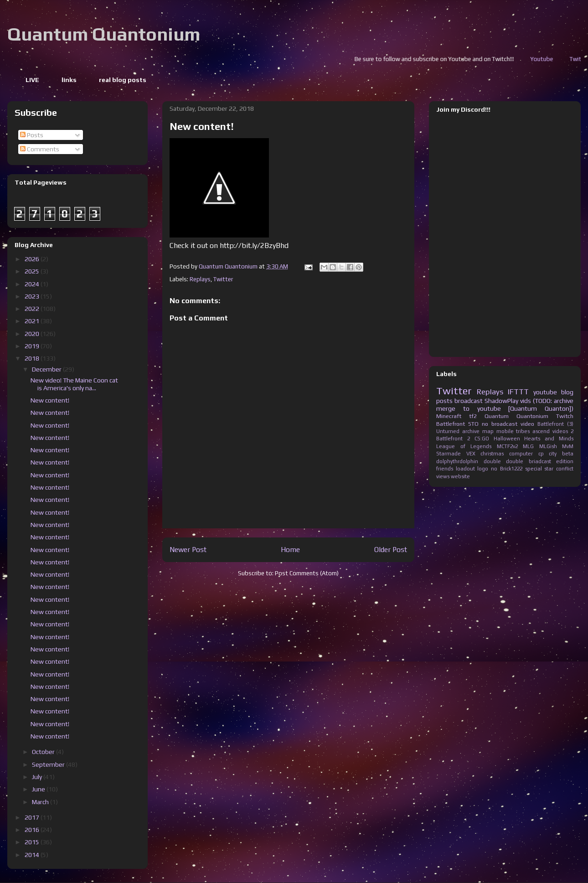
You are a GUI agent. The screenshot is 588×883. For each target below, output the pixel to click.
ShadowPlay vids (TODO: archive (529, 401)
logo (483, 469)
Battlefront (451, 424)
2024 (33, 284)
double (492, 461)
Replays (200, 279)
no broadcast (500, 424)
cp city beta (556, 454)
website (460, 476)
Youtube (568, 59)
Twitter (223, 279)
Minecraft (449, 416)
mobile (505, 431)
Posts (32, 135)
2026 (33, 259)
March (41, 802)
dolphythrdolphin (457, 461)
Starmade (449, 454)
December (47, 369)
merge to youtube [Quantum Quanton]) (505, 408)
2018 (33, 358)
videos (560, 431)
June (39, 789)
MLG (528, 446)
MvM (568, 446)
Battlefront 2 (453, 439)
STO (473, 424)
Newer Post (188, 549)
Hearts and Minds (549, 439)
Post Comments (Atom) (307, 573)
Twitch (565, 416)
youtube (545, 392)
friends (445, 469)
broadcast (469, 401)
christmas (492, 454)
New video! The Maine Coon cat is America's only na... (74, 384)
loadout (465, 469)
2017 (33, 817)
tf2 (473, 416)
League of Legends (464, 446)
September (49, 764)
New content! (50, 400)
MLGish (548, 446)
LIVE (32, 80)
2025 (33, 271)
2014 (33, 855)
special (534, 469)
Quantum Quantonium (104, 34)
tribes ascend (533, 431)
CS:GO (482, 439)
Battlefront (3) (555, 424)
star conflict (559, 469)
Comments (40, 149)
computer (521, 454)
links (69, 80)
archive (471, 431)
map (488, 431)
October (44, 752)
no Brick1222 (507, 469)
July (38, 777)
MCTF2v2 (507, 446)
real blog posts (123, 80)
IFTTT (518, 392)
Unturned (448, 431)
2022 (33, 309)
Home (290, 549)
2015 (33, 842)
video (527, 424)
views (443, 476)
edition (565, 461)
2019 (33, 346)
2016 (33, 830)
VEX (471, 454)
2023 (33, 296)
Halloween (507, 439)
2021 (33, 321)
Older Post (391, 549)
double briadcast (529, 461)
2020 (33, 334)
